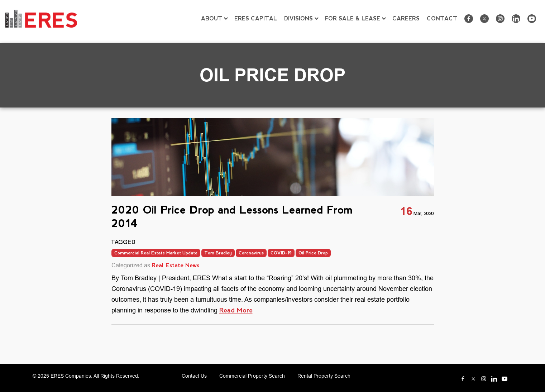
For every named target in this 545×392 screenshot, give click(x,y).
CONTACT (442, 18)
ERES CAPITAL (256, 18)
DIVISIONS (298, 18)
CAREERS (406, 18)
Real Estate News (175, 265)
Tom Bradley (218, 253)
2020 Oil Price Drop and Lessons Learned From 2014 (232, 217)
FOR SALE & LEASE (353, 18)
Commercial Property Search (252, 376)
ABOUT (212, 18)
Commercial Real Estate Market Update (156, 253)
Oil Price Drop (313, 253)
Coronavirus (251, 253)
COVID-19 (281, 253)
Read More (236, 310)
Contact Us (194, 376)
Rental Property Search (324, 376)
